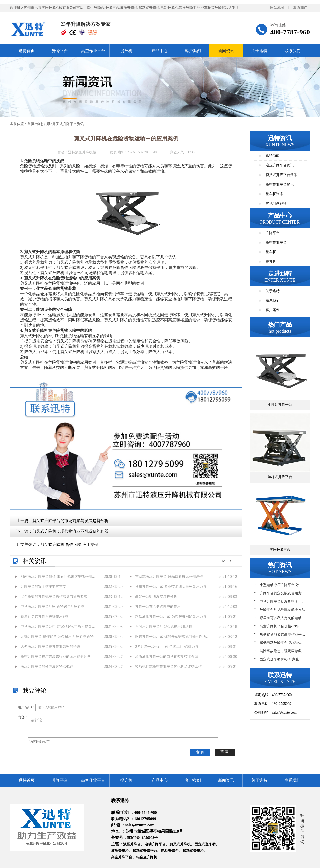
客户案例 (193, 51)
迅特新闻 (273, 156)
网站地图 (277, 8)
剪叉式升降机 (180, 844)
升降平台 (60, 51)
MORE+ (229, 561)
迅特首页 (27, 51)
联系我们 (300, 8)
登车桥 (271, 252)
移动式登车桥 (193, 851)
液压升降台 (132, 844)
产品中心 (160, 51)
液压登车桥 (120, 851)
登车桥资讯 (274, 194)
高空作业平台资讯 (280, 184)
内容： (23, 717)
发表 (200, 752)
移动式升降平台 (145, 851)
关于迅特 (259, 51)
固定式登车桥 (205, 844)
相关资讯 (35, 561)
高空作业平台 (93, 51)
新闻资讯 (226, 51)
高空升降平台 (122, 857)
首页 (31, 124)
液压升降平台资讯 (280, 165)
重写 (225, 752)
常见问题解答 (276, 203)
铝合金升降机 (147, 857)
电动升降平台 (155, 844)
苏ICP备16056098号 (142, 838)
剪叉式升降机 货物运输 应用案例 (69, 544)
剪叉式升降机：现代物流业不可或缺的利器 (70, 531)
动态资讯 (43, 124)
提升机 (126, 51)
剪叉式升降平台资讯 (68, 124)
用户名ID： (27, 707)
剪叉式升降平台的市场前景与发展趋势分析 (70, 521)
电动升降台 (170, 851)
